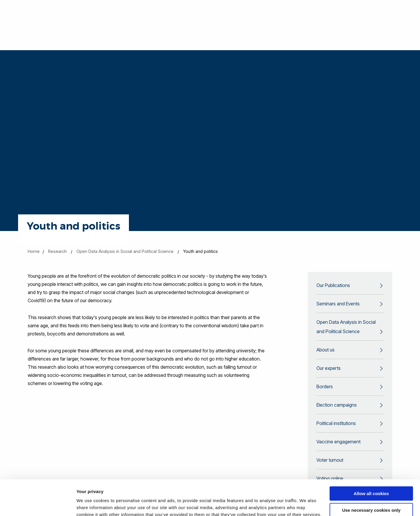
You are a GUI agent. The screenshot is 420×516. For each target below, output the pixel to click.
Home (34, 251)
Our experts (329, 368)
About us (325, 350)
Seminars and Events (338, 304)
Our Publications (333, 285)
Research (57, 251)
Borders (325, 386)
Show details (90, 504)
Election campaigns (337, 405)
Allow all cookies (371, 460)
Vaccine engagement (338, 442)
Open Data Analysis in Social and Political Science (125, 251)
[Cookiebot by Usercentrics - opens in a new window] (38, 505)
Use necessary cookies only (371, 477)
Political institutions (336, 423)
